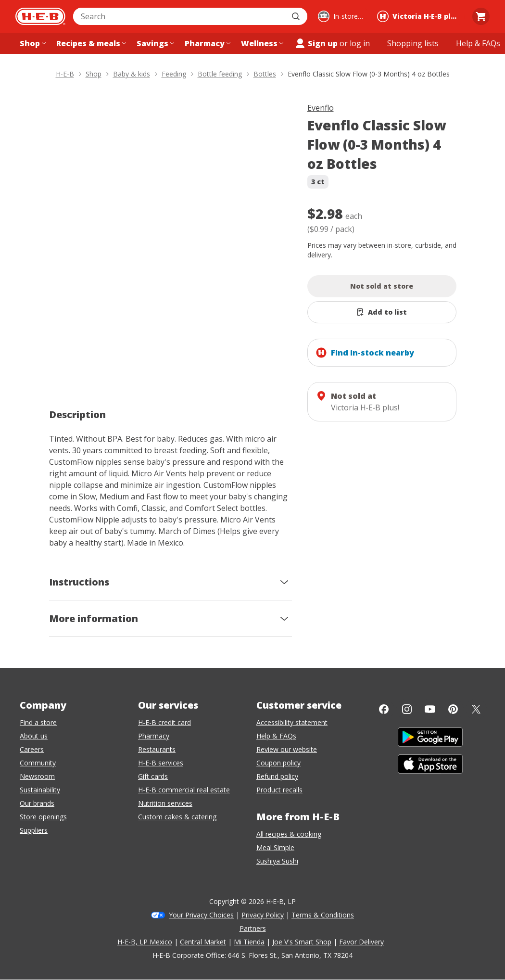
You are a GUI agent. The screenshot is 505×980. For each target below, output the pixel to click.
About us (34, 736)
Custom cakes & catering (177, 817)
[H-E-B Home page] (40, 16)
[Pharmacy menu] (207, 43)
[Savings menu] (154, 43)
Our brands (37, 803)
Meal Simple (275, 847)
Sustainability (40, 790)
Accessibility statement (292, 722)
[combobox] (180, 16)
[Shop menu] (32, 43)
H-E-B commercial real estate (184, 790)
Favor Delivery (361, 942)
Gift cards (153, 776)
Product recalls (279, 790)
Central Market (203, 942)
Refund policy (277, 776)
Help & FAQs (276, 736)
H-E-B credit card (164, 722)
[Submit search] (297, 16)
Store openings (43, 817)
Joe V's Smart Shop (302, 942)
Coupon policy (278, 763)
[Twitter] (476, 709)
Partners (253, 928)
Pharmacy (154, 736)
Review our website (287, 749)
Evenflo (321, 108)
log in (360, 43)
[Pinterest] (453, 709)
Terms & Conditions (323, 915)
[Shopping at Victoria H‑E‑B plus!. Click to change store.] (419, 16)
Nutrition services (165, 803)
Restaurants (157, 749)
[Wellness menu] (261, 43)
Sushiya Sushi (277, 861)
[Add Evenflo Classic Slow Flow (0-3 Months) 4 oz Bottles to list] (382, 312)
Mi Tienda (249, 942)
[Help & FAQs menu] (478, 43)
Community (38, 763)
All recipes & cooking (289, 834)
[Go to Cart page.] (481, 16)
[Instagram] (407, 709)
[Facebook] (384, 709)
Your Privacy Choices (201, 915)
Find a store (38, 722)
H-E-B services (161, 763)
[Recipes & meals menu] (90, 43)
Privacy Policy (263, 915)
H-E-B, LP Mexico (145, 942)
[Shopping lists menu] (413, 43)
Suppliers (34, 830)
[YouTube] (430, 709)
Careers (32, 749)
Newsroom (37, 776)
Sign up (316, 43)
